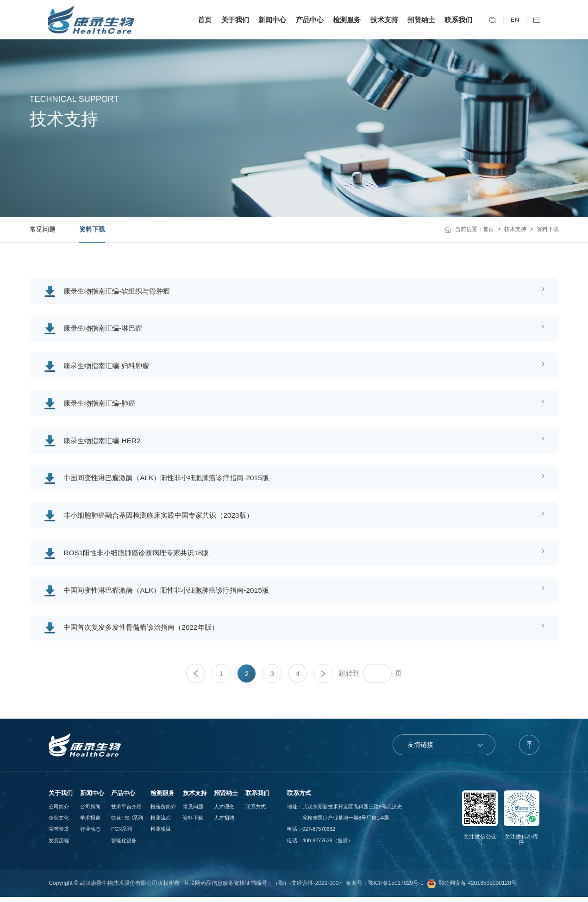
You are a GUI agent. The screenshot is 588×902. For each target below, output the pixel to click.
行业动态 (90, 834)
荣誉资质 (59, 834)
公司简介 (59, 812)
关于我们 (234, 20)
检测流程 (161, 823)
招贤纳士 (420, 20)
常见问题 (43, 229)
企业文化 (59, 823)
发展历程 (59, 846)
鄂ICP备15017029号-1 (396, 888)
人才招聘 (224, 823)
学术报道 (90, 823)
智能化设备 (124, 846)
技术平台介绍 (126, 812)
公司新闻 (90, 812)
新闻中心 (271, 20)
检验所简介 (163, 812)
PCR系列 (122, 834)
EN (514, 20)
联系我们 (457, 20)
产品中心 (308, 20)
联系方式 (256, 812)
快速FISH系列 (127, 823)
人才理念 (224, 812)
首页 (203, 20)
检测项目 (161, 834)
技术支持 (383, 20)
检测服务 (345, 20)
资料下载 (92, 229)
